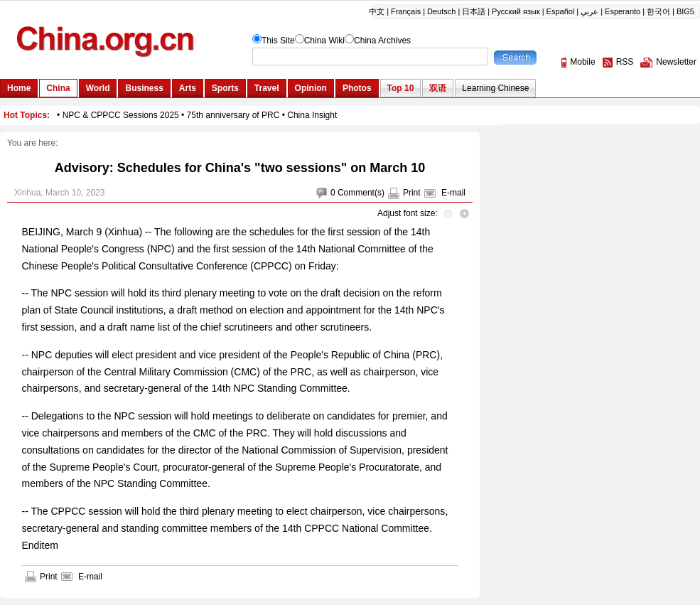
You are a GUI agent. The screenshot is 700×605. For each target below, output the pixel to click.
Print (412, 193)
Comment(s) (361, 193)
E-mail (453, 193)
